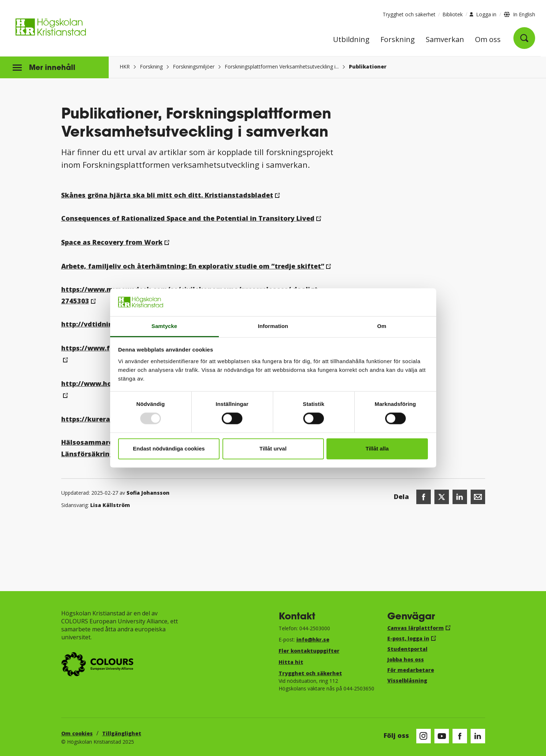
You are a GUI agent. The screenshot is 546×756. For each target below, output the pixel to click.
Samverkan (445, 40)
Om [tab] (382, 326)
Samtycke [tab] (164, 326)
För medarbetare (411, 670)
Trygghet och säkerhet (409, 14)
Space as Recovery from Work (112, 242)
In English (524, 14)
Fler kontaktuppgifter (309, 651)
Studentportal (407, 649)
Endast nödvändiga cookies (169, 448)
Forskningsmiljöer (194, 67)
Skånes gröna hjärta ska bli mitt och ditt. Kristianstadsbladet (167, 195)
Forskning (398, 40)
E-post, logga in (408, 638)
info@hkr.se (313, 639)
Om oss (488, 40)
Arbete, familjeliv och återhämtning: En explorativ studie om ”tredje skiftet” (193, 266)
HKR (125, 67)
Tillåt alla (377, 448)
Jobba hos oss (406, 659)
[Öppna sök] (524, 38)
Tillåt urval (273, 448)
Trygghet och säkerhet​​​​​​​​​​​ (310, 673)
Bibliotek (453, 14)
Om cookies (77, 733)
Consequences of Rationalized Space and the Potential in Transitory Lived (188, 218)
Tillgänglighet (122, 733)
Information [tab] (273, 326)
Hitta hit (291, 662)
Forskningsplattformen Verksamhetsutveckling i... (282, 67)
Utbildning (351, 40)
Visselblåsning (407, 680)
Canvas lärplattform (416, 628)
